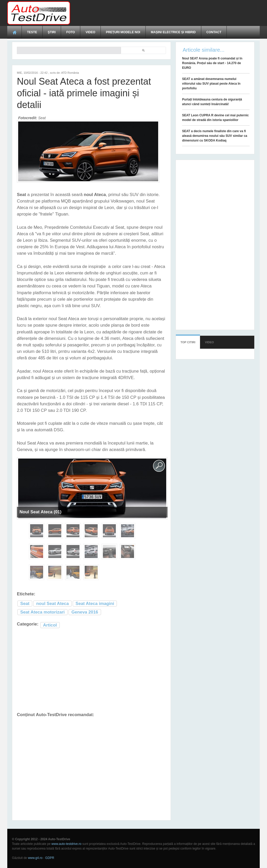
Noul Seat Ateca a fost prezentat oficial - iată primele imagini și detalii (84, 93)
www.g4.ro (35, 858)
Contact (214, 32)
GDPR (50, 858)
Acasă (15, 32)
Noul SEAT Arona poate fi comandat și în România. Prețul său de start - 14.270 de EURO (212, 63)
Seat (25, 604)
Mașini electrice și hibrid (173, 32)
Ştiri (52, 32)
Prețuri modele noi (123, 32)
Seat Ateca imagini (95, 604)
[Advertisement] (165, 13)
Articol (50, 625)
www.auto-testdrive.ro (66, 844)
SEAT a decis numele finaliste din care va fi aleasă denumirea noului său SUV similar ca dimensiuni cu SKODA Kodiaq (215, 136)
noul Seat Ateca (52, 604)
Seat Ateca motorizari (42, 612)
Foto (71, 32)
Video (90, 32)
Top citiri (188, 342)
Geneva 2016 (85, 612)
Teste (32, 32)
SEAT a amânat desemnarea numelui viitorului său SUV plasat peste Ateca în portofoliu (211, 84)
